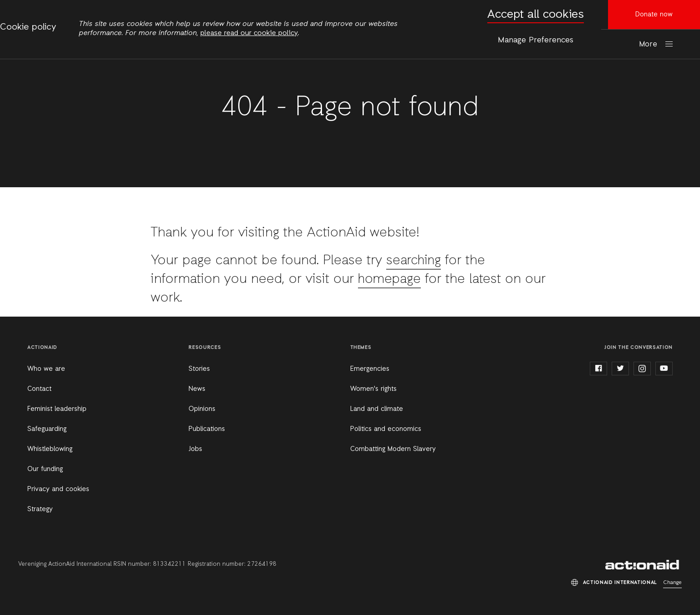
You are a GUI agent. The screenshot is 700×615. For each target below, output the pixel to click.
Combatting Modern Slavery (393, 449)
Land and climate (377, 409)
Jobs (195, 449)
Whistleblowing (50, 449)
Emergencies (370, 369)
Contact (39, 389)
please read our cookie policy (249, 33)
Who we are (46, 369)
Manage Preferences (536, 40)
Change (672, 583)
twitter (620, 369)
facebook (598, 369)
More (648, 44)
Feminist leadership (57, 409)
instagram (642, 369)
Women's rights (373, 389)
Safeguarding (47, 429)
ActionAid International (644, 565)
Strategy (40, 509)
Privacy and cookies (58, 489)
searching (415, 261)
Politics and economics (386, 429)
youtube (664, 369)
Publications (207, 429)
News (197, 389)
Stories (199, 369)
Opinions (202, 409)
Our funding (45, 469)
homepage (390, 279)
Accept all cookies (536, 15)
